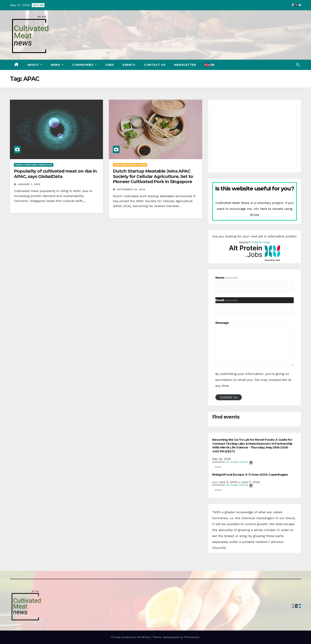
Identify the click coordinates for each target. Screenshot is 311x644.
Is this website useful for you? (255, 188)
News (56, 65)
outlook (244, 462)
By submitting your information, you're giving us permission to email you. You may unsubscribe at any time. (253, 380)
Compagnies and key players (130, 165)
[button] (298, 65)
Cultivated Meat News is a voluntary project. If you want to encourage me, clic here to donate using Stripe (254, 209)
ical (227, 462)
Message (222, 323)
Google (234, 462)
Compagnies (83, 65)
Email (227, 300)
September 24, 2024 (131, 189)
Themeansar (191, 637)
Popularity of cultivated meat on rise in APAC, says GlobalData (55, 174)
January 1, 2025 (29, 184)
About (34, 65)
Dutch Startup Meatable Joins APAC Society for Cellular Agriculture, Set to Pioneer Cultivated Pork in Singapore (153, 176)
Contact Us (155, 65)
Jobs (110, 65)
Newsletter (185, 65)
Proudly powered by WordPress (131, 637)
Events (129, 65)
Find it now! (261, 242)
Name (227, 278)
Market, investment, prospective (34, 165)
